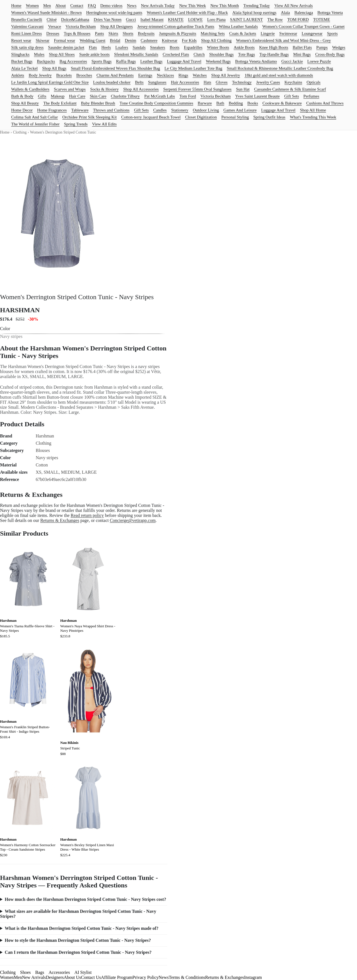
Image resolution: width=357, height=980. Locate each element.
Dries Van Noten (108, 20)
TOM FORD (298, 20)
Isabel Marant (152, 20)
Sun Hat (243, 89)
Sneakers (158, 47)
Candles (160, 110)
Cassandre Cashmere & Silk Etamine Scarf (290, 89)
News (132, 6)
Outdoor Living (206, 110)
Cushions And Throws (325, 103)
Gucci (131, 20)
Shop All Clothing (216, 40)
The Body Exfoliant (60, 103)
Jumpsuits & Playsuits (178, 33)
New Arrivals (34, 977)
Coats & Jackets (243, 33)
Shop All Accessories (141, 89)
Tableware (80, 110)
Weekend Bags (218, 61)
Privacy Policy (146, 977)
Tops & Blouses (77, 33)
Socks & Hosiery (104, 89)
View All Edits (104, 124)
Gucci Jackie (292, 61)
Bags (40, 972)
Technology (242, 82)
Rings (183, 75)
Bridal (115, 40)
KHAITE (176, 20)
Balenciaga (304, 13)
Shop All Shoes (62, 54)
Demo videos (112, 6)
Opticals (313, 82)
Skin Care (98, 96)
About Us (72, 977)
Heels (106, 47)
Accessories (59, 972)
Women (32, 6)
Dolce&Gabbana (75, 20)
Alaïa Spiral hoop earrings (254, 13)
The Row (275, 20)
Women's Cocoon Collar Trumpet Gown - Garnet (304, 26)
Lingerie (268, 33)
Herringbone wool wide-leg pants (114, 13)
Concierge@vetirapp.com (133, 520)
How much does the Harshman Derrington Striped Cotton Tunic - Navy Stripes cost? (85, 899)
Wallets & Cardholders (30, 89)
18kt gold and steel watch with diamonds (279, 75)
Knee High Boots (274, 47)
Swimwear (288, 33)
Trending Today (256, 6)
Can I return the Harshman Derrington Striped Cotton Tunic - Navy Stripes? (78, 952)
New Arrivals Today (158, 6)
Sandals (139, 47)
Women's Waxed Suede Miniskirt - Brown (46, 13)
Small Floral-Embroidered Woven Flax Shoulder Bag (115, 68)
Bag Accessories (73, 61)
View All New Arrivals (294, 6)
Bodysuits (146, 33)
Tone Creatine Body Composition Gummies (156, 103)
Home (16, 6)
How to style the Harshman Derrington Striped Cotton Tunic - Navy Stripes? (78, 940)
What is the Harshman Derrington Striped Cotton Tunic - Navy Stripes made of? (82, 928)
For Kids (189, 40)
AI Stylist (83, 972)
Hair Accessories (185, 82)
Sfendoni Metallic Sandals (136, 54)
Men (47, 6)
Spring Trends (76, 124)
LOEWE (195, 20)
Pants (99, 33)
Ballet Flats (302, 47)
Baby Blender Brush (98, 103)
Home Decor (22, 110)
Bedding (236, 103)
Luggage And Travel (184, 61)
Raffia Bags (126, 61)
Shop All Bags (54, 68)
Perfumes (311, 96)
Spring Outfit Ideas (269, 117)
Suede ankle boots (94, 54)
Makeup (58, 96)
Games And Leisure (240, 110)
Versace (55, 26)
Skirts (113, 33)
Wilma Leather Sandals (238, 26)
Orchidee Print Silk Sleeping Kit (90, 117)
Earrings (145, 75)
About (61, 6)
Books (253, 103)
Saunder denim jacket (66, 47)
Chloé (52, 20)
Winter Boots (218, 47)
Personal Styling (235, 117)
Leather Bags (151, 61)
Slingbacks (20, 54)
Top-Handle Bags (274, 54)
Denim (130, 40)
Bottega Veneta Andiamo (256, 61)
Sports (332, 33)
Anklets (18, 75)
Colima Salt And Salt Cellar (35, 117)
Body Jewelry (40, 75)
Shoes (25, 972)
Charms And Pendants (115, 75)
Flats (93, 47)
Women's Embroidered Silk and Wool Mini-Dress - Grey (283, 40)
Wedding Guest (92, 40)
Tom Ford (188, 96)
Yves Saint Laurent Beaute (257, 96)
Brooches (84, 75)
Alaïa (285, 13)
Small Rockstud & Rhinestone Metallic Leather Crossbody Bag (280, 68)
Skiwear (43, 40)
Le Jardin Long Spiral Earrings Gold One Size (50, 82)
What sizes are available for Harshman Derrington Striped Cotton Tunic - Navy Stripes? (78, 914)
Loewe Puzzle (319, 61)
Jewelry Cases (268, 82)
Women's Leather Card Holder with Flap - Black (187, 13)
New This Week (192, 6)
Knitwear (170, 40)
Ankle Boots (244, 47)
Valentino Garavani (27, 26)
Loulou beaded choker (112, 82)
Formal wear (64, 40)
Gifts (42, 96)
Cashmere (149, 40)
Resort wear (21, 40)
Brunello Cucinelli (27, 20)
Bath (220, 103)
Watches (200, 75)
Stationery (180, 110)
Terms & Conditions (187, 977)
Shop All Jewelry (225, 75)
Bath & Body (22, 96)
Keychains (293, 82)
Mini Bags (302, 54)
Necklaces (165, 75)
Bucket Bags (22, 61)
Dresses (53, 33)
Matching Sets (213, 33)
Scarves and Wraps (70, 89)
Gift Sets (292, 96)
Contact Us (91, 977)
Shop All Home (313, 110)
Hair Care (77, 96)
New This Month (225, 6)
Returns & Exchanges (60, 520)
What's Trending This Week (313, 117)
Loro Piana (216, 20)
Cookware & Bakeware (282, 103)
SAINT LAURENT (247, 20)
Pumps (322, 47)
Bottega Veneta (330, 13)
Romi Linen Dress (26, 33)
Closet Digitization (201, 117)
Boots (174, 47)
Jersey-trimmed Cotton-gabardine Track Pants (176, 26)
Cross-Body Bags (330, 54)
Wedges (339, 47)
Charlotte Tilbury (125, 96)
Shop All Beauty (25, 103)
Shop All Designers (117, 26)
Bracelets (64, 75)
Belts (139, 82)
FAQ (92, 6)
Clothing (20, 132)
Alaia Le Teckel (24, 68)
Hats (208, 82)
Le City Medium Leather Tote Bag (193, 68)
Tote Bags (247, 54)
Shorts (128, 33)
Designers (55, 977)
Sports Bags (102, 61)
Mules (39, 54)
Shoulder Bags (221, 54)
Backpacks (46, 61)
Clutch (199, 54)
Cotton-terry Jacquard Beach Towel (151, 117)
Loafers (122, 47)
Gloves (222, 82)
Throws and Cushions (111, 110)
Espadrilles (193, 47)
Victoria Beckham (81, 26)
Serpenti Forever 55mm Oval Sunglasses (197, 89)
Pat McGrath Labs (160, 96)
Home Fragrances (52, 110)
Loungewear (312, 33)
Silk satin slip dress (27, 47)
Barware (205, 103)
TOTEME (322, 20)
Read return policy (87, 515)
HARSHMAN (20, 310)
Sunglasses (157, 82)
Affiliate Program (117, 977)
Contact (77, 6)
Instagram (253, 977)
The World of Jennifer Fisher (35, 124)
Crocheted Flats (176, 54)
